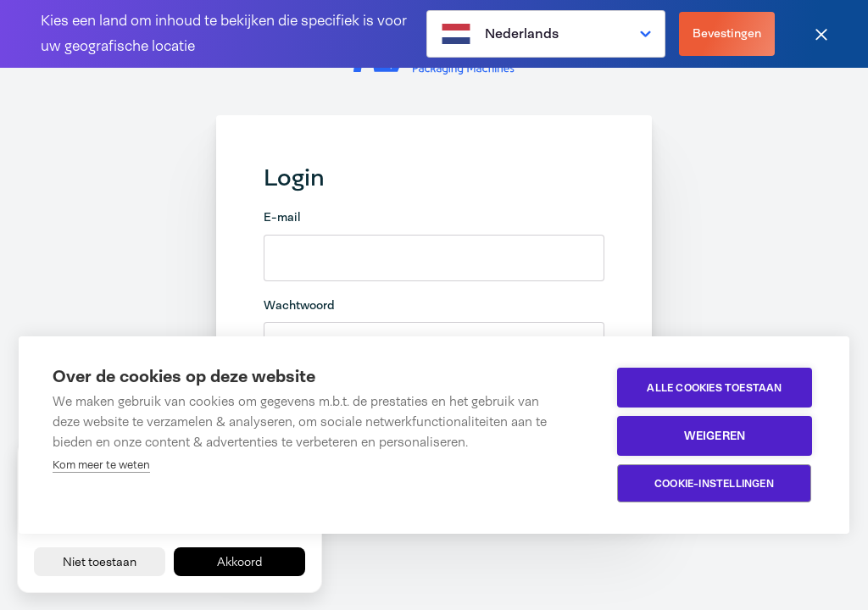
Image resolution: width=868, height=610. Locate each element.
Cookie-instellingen (714, 484)
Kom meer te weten (101, 465)
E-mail (282, 217)
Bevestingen (727, 33)
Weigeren (715, 435)
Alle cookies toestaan (714, 388)
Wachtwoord (299, 305)
